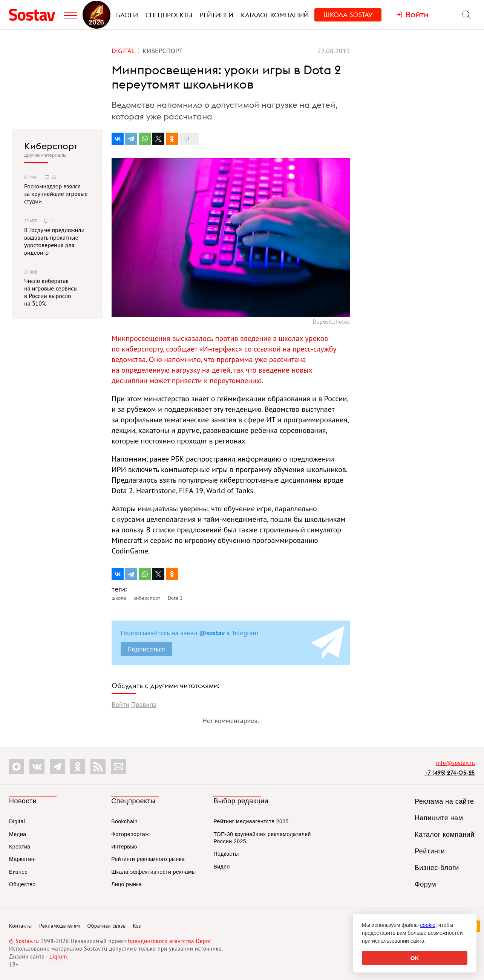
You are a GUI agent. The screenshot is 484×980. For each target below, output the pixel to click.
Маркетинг (23, 859)
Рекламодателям (60, 926)
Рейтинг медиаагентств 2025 (251, 821)
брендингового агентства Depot (169, 941)
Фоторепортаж (130, 834)
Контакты (21, 926)
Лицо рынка (126, 884)
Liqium (58, 956)
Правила (144, 704)
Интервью (124, 847)
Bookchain (124, 821)
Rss (137, 926)
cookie (428, 925)
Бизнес (18, 872)
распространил (211, 459)
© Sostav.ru (24, 941)
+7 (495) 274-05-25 (450, 773)
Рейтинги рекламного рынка (148, 859)
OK (415, 958)
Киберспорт (51, 146)
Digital (17, 821)
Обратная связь (107, 926)
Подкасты (226, 854)
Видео (221, 867)
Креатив (20, 847)
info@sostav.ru (455, 763)
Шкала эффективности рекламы (153, 872)
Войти (120, 704)
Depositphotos (331, 321)
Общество (22, 884)
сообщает (181, 349)
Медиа (18, 834)
